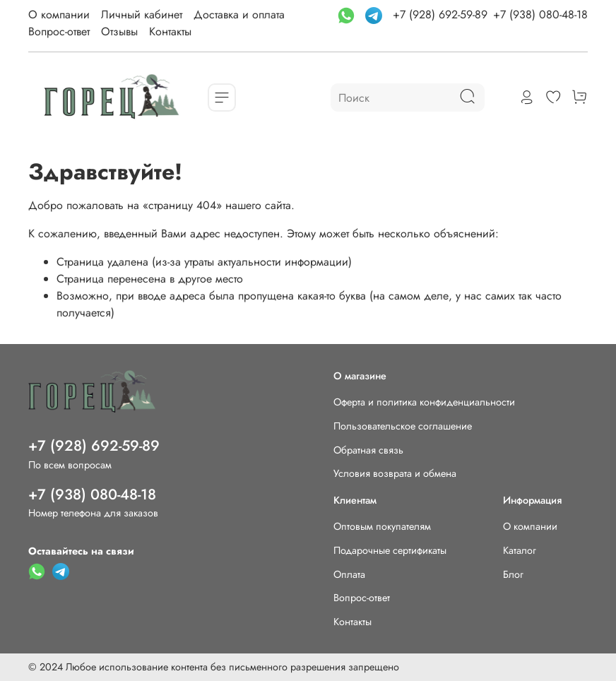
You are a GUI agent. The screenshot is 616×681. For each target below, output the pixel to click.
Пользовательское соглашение (403, 426)
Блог (513, 574)
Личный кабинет (142, 14)
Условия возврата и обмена (395, 473)
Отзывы (119, 31)
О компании (59, 14)
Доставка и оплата (239, 14)
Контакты (170, 31)
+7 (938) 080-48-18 (540, 14)
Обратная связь (368, 450)
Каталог (520, 550)
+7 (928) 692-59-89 (440, 14)
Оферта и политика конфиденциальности (424, 402)
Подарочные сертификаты (390, 550)
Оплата (349, 574)
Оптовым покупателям (382, 526)
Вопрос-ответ (59, 31)
